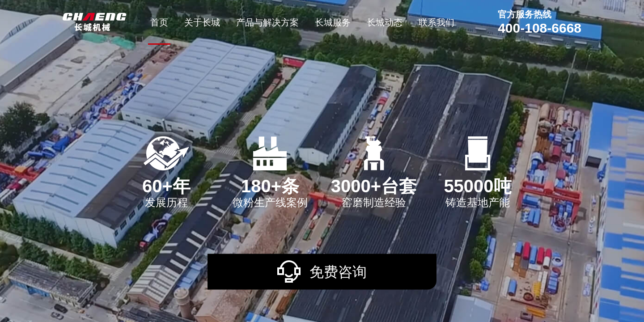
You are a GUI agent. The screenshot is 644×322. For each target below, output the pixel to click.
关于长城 (202, 22)
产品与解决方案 (267, 22)
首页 (159, 22)
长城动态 (385, 22)
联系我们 (436, 22)
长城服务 (333, 22)
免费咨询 (322, 271)
